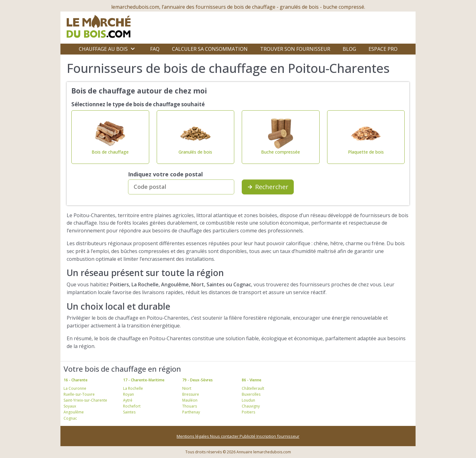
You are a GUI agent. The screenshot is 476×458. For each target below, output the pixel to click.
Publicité (248, 436)
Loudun (248, 400)
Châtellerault (253, 388)
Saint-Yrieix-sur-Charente (85, 400)
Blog (349, 49)
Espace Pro (383, 49)
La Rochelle (133, 388)
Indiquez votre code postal (165, 174)
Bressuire (191, 394)
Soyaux (70, 406)
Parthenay (191, 412)
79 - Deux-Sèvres (198, 380)
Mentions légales (193, 436)
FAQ (155, 49)
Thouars (190, 406)
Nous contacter (225, 436)
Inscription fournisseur (278, 436)
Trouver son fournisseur (295, 49)
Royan (129, 394)
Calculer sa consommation (210, 49)
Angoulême (74, 412)
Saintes (129, 412)
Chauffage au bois (103, 49)
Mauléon (190, 400)
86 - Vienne (252, 380)
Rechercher (268, 187)
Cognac (70, 418)
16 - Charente (76, 380)
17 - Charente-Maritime (144, 380)
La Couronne (75, 388)
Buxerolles (251, 394)
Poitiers (248, 412)
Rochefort (132, 406)
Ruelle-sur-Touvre (79, 394)
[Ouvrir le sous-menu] (133, 49)
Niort (187, 388)
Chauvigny (251, 406)
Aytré (128, 400)
